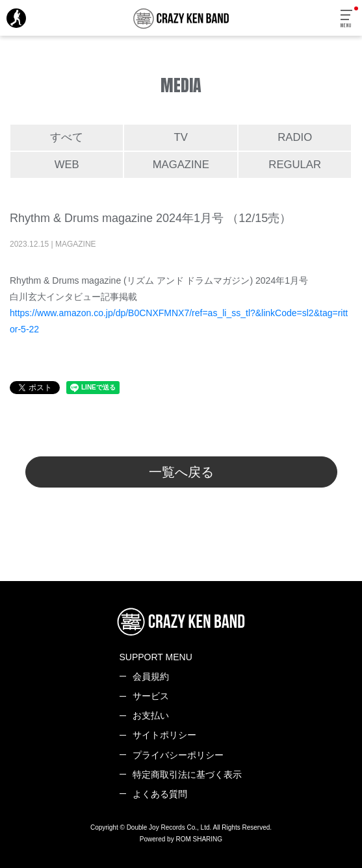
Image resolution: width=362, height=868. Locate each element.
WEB (67, 165)
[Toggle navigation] (347, 19)
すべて (67, 137)
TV (181, 137)
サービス (151, 696)
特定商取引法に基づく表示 (187, 775)
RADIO (295, 137)
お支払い (151, 715)
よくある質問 (160, 794)
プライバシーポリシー (178, 755)
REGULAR (295, 165)
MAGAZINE (181, 165)
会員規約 (151, 676)
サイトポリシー (164, 735)
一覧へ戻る (181, 472)
